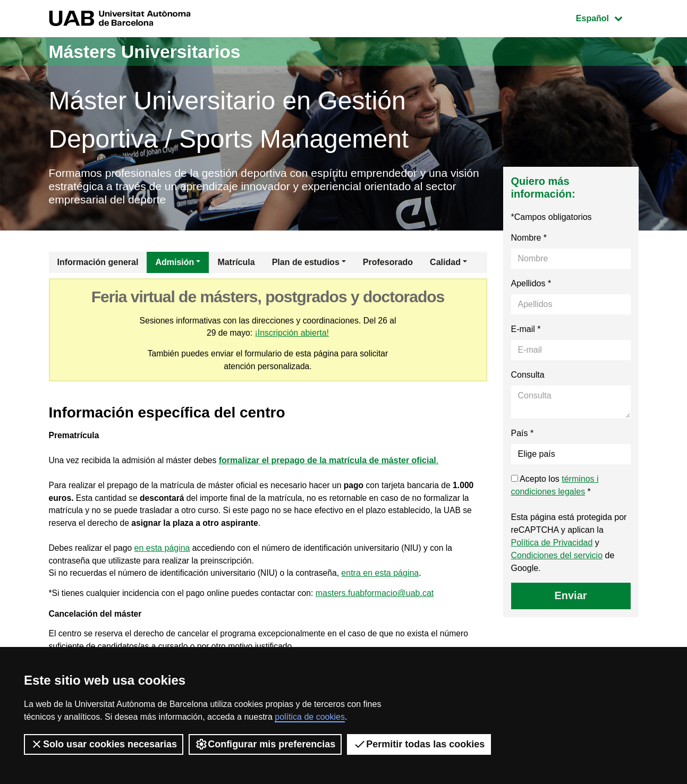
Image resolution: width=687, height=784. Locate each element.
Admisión (175, 264)
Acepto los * (555, 487)
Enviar (570, 597)
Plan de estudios (306, 264)
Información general (98, 264)
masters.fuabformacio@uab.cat (381, 599)
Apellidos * (531, 285)
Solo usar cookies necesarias (104, 744)
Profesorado (388, 264)
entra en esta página (386, 579)
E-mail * (526, 331)
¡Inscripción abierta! (292, 335)
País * (523, 435)
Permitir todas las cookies (419, 744)
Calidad (445, 264)
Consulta (528, 376)
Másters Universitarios (151, 51)
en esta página (164, 553)
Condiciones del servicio (557, 557)
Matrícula (236, 264)
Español (607, 17)
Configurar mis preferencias (265, 744)
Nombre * (529, 239)
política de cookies (310, 717)
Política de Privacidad (552, 544)
